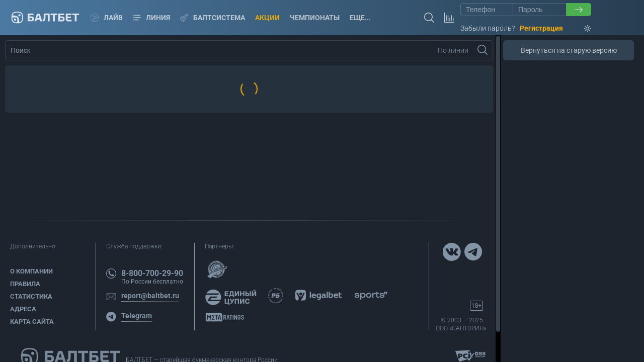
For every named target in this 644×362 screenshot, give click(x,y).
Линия (151, 18)
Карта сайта (32, 322)
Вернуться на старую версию (569, 50)
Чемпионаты (315, 18)
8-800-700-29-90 (152, 273)
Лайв (107, 18)
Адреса (23, 309)
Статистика (31, 296)
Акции (267, 18)
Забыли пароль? (488, 28)
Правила (25, 284)
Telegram (137, 316)
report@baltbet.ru (150, 296)
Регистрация (541, 28)
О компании (31, 271)
